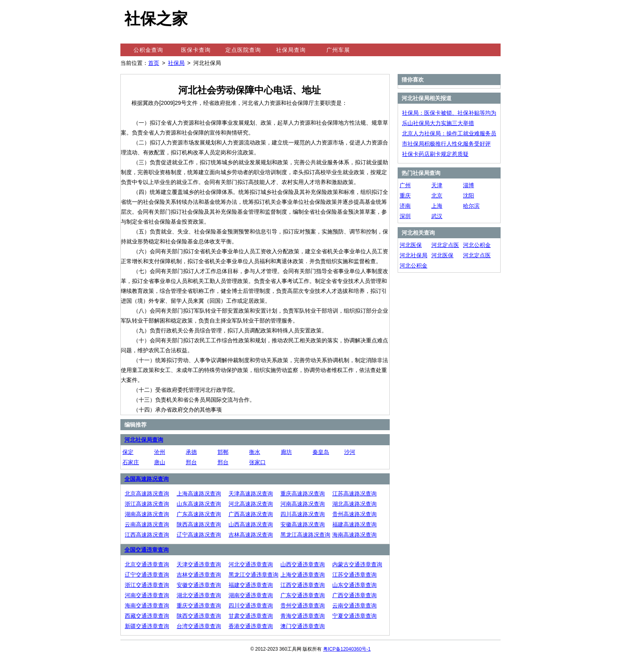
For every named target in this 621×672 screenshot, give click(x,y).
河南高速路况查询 (303, 504)
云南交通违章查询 (354, 606)
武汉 (437, 216)
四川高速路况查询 (303, 514)
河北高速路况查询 (251, 504)
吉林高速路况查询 (251, 535)
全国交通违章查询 (147, 550)
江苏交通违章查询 (354, 575)
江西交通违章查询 (303, 585)
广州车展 (338, 50)
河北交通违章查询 (251, 564)
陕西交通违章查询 (199, 616)
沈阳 (469, 196)
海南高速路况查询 (354, 535)
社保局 (176, 63)
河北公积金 (477, 245)
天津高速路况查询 (251, 494)
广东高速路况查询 (199, 514)
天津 (437, 185)
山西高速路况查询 (251, 524)
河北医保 (411, 245)
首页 (154, 63)
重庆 (405, 196)
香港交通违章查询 (251, 626)
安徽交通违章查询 (199, 585)
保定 (128, 452)
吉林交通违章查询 (199, 575)
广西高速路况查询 (251, 514)
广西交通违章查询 (354, 595)
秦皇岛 (321, 452)
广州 (405, 185)
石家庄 (131, 462)
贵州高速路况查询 (354, 514)
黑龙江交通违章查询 (253, 575)
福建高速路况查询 (354, 524)
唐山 (160, 462)
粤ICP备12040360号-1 (347, 649)
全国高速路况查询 (147, 479)
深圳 (405, 216)
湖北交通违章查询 (199, 595)
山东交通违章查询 (354, 585)
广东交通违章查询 (303, 595)
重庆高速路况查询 (303, 494)
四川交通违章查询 (251, 606)
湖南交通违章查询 (251, 595)
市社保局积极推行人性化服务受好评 (446, 144)
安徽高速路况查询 (303, 524)
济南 (405, 206)
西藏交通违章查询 (147, 616)
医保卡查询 (196, 50)
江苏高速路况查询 (354, 494)
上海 (437, 206)
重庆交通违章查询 (199, 606)
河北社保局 (413, 255)
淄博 (469, 185)
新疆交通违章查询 (147, 626)
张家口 (257, 462)
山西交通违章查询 (303, 564)
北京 (437, 196)
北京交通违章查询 (147, 564)
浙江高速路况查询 (147, 504)
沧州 (160, 452)
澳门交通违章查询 (303, 626)
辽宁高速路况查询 (199, 535)
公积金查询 (148, 50)
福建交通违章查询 (251, 585)
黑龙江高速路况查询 (305, 535)
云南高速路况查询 (147, 524)
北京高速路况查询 (147, 494)
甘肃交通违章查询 (251, 616)
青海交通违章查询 (303, 616)
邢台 (191, 462)
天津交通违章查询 (199, 564)
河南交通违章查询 (147, 595)
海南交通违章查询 (147, 606)
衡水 (255, 452)
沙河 (350, 452)
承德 (191, 452)
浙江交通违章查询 (147, 585)
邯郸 (223, 452)
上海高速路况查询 (199, 494)
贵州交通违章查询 (303, 606)
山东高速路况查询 (199, 504)
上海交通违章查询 (303, 575)
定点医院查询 (243, 50)
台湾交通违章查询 (199, 626)
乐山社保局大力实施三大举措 (438, 123)
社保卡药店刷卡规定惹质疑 (435, 154)
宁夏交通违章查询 (354, 616)
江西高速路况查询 (147, 535)
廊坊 (286, 452)
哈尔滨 (471, 206)
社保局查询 (291, 50)
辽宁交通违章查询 (147, 575)
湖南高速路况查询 (147, 514)
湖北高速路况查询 (354, 504)
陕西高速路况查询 (199, 524)
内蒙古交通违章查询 (357, 564)
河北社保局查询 (144, 440)
